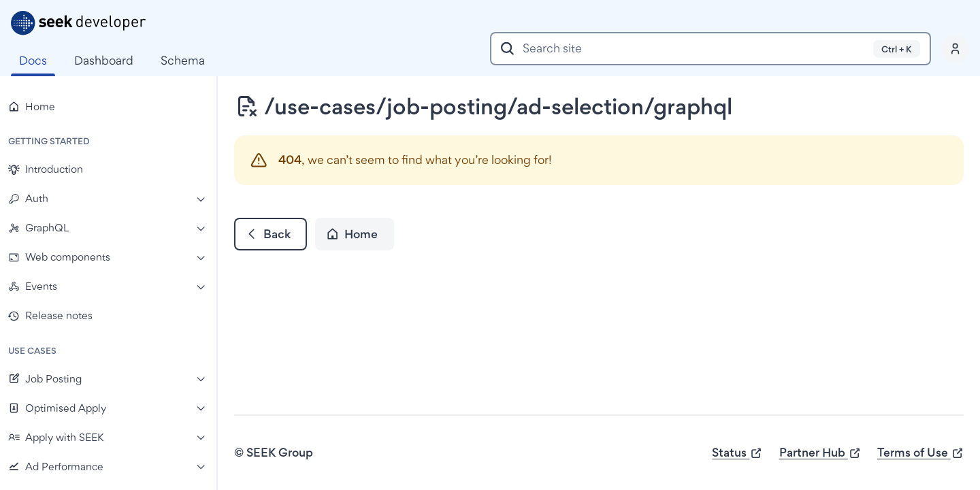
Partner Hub (820, 453)
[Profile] (955, 49)
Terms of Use (920, 453)
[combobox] (710, 49)
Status (737, 453)
